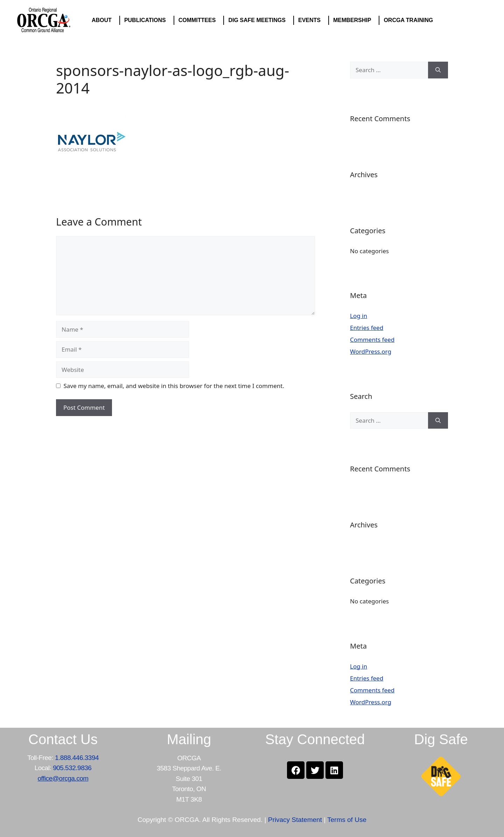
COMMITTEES (199, 20)
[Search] (438, 70)
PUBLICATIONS (147, 20)
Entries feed (367, 328)
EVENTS (311, 20)
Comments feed (372, 340)
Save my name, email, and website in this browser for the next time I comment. (174, 386)
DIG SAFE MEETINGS (259, 20)
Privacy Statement (295, 820)
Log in (359, 316)
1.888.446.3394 (77, 758)
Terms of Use (347, 820)
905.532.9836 (72, 768)
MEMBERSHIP (354, 20)
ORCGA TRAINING (410, 20)
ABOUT (103, 20)
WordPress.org (371, 351)
